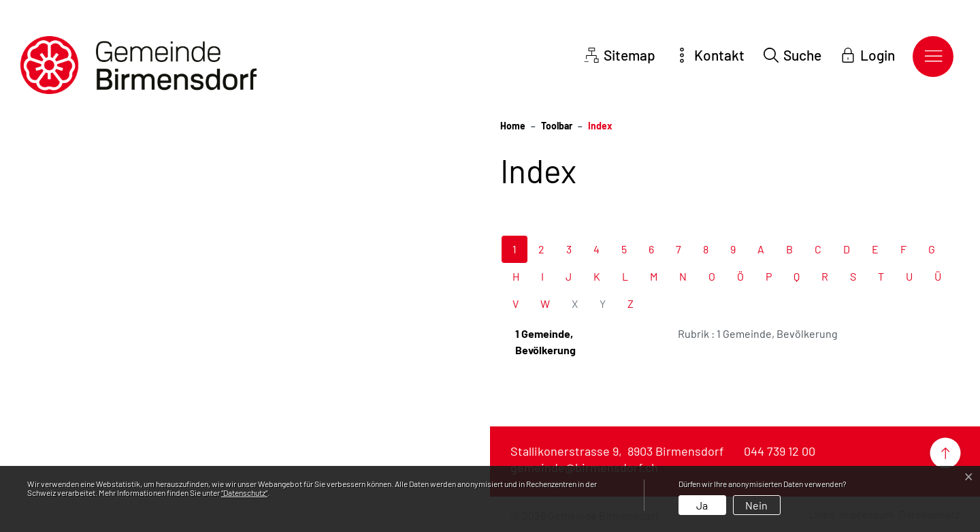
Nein (756, 505)
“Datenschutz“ (244, 492)
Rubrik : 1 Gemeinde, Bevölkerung (758, 333)
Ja (702, 505)
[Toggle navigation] (933, 57)
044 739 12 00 (780, 451)
